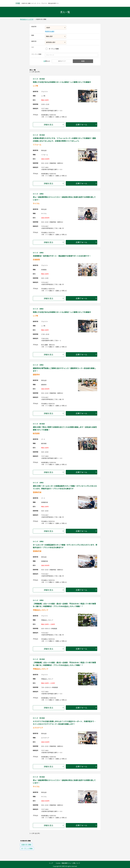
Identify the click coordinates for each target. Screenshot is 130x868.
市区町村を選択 (50, 31)
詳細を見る (49, 125)
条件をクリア (62, 61)
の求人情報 (26, 845)
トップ (51, 863)
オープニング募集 (54, 49)
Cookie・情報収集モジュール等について (68, 863)
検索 (83, 61)
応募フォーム (81, 124)
